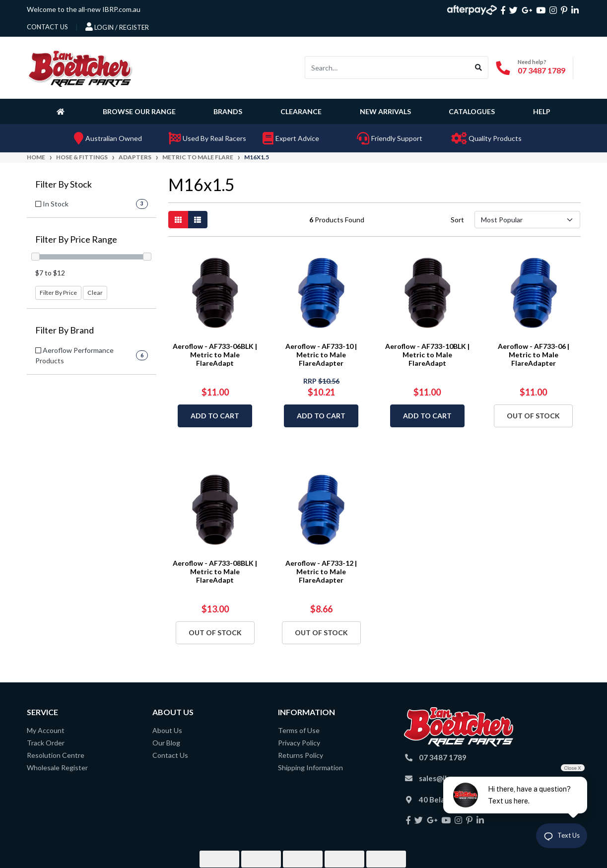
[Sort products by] (527, 220)
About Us (167, 730)
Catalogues (472, 111)
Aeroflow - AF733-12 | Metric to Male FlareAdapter (321, 571)
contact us (47, 27)
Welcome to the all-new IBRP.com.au (84, 9)
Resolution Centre (56, 755)
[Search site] (479, 67)
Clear (95, 293)
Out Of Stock (533, 416)
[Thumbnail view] (178, 220)
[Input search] (387, 67)
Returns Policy (301, 755)
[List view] (198, 220)
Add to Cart (215, 416)
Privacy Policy (299, 743)
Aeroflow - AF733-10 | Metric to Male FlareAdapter (321, 355)
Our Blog (166, 743)
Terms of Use (299, 730)
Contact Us (170, 755)
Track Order (46, 743)
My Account (46, 730)
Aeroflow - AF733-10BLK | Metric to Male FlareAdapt (427, 355)
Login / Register (117, 27)
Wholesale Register (57, 768)
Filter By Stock (64, 184)
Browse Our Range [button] (139, 111)
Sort (457, 220)
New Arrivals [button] (385, 111)
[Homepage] (63, 111)
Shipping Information (310, 768)
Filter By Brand (65, 330)
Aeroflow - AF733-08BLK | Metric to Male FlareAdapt (215, 571)
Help (542, 111)
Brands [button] (228, 111)
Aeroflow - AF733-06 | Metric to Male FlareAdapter (534, 355)
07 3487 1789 (541, 70)
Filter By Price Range (76, 239)
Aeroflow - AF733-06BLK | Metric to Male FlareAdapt (215, 355)
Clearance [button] (301, 111)
